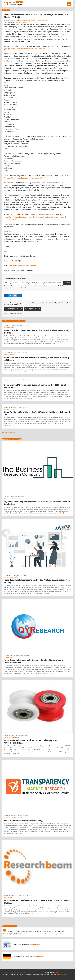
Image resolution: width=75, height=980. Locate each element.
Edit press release (33, 309)
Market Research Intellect (11, 577)
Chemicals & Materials (17, 497)
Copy (67, 283)
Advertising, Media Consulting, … (21, 655)
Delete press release (14, 309)
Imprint (7, 974)
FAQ (3, 974)
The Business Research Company (13, 499)
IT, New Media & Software (18, 575)
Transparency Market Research (13, 818)
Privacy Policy (15, 974)
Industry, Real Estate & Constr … (20, 736)
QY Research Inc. (9, 657)
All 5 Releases (8, 433)
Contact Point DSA (38, 974)
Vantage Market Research (11, 737)
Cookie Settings (62, 974)
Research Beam (8, 897)
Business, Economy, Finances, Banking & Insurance (34, 20)
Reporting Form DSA (50, 974)
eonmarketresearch (21, 22)
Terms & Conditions (25, 974)
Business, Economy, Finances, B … (21, 326)
